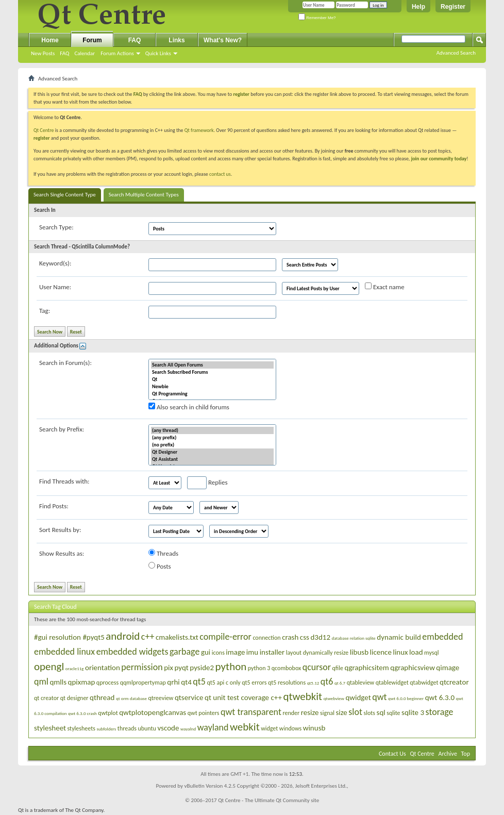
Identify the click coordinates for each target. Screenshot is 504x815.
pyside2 (202, 668)
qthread (102, 697)
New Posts (43, 53)
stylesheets (81, 728)
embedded (442, 637)
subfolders (106, 729)
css (305, 637)
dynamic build (399, 637)
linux (400, 652)
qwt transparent (251, 712)
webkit (245, 727)
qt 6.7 (340, 683)
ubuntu (147, 728)
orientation (103, 668)
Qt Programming (212, 394)
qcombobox (286, 668)
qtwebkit (303, 696)
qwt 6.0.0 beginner (406, 698)
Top (466, 754)
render (291, 713)
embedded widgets (132, 652)
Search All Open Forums (212, 365)
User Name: (55, 287)
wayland (213, 727)
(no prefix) (212, 445)
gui (206, 652)
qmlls (58, 682)
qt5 (199, 681)
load (416, 652)
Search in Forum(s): (65, 363)
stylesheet (50, 728)
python (231, 667)
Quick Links (158, 53)
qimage (448, 668)
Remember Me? (317, 18)
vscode (168, 728)
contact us (220, 174)
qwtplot (108, 713)
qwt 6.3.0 (440, 697)
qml (41, 681)
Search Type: (56, 227)
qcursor (317, 667)
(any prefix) (212, 438)
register (41, 138)
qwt (379, 697)
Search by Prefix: (62, 429)
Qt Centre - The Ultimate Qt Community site (268, 800)
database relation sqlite (354, 638)
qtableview (361, 683)
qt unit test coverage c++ (243, 697)
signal (327, 713)
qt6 (327, 681)
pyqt (182, 668)
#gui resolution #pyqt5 (69, 637)
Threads (163, 553)
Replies (207, 483)
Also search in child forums (189, 407)
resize (310, 712)
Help (418, 7)
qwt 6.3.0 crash (82, 713)
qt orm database (131, 698)
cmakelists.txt (177, 637)
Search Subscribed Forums (212, 372)
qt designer (74, 698)
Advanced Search (456, 53)
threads (127, 728)
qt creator (46, 698)
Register (453, 7)
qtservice (189, 697)
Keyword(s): (55, 263)
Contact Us (392, 754)
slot (355, 712)
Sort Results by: (60, 530)
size (341, 712)
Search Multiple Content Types (144, 195)
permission (142, 667)
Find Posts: (54, 506)
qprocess (107, 683)
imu (252, 652)
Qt (212, 379)
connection (266, 638)
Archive (448, 754)
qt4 (186, 682)
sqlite (393, 713)
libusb (359, 652)
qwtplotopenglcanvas (153, 712)
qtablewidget (392, 683)
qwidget (358, 697)
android (123, 636)
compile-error (225, 637)
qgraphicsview (413, 668)
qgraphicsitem (366, 668)
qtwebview (334, 698)
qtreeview (161, 698)
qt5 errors (254, 683)
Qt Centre (44, 130)
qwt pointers (204, 713)
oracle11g (75, 668)
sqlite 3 (413, 712)
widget (269, 728)
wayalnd (188, 729)
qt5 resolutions (287, 683)
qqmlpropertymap (143, 683)
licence (381, 652)
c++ (148, 637)
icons (218, 653)
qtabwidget (424, 683)
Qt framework (199, 130)
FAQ (64, 53)
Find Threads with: (64, 481)
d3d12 (320, 637)
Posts (160, 566)
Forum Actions (117, 53)
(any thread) (212, 430)
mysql (431, 653)
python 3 (259, 668)
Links (177, 40)
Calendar (85, 53)
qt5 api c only (223, 683)
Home (50, 40)
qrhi (173, 682)
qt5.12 (313, 683)
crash (290, 637)
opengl (49, 667)
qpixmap (82, 682)
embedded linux (64, 652)
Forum (92, 40)
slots (370, 713)
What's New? (223, 40)
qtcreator (454, 682)
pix (169, 668)
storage (440, 712)
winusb (314, 728)
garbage (184, 652)
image (235, 652)
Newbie (212, 387)
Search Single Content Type (65, 195)
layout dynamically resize (317, 653)
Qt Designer (212, 452)
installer (272, 652)
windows (290, 728)
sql (381, 712)
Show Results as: (62, 553)
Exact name (385, 287)
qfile (338, 668)
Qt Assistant (212, 459)
